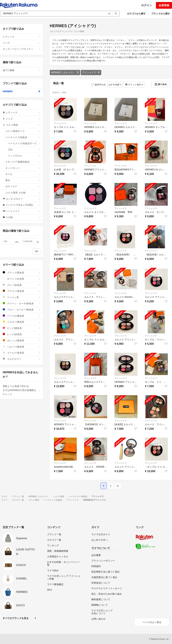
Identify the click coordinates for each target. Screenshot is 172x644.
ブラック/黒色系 (22, 273)
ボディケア (23, 186)
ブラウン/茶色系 (22, 291)
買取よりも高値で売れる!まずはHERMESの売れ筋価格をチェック (22, 390)
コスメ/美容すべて (23, 131)
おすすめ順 (115, 85)
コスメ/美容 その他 (23, 193)
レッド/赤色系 (22, 334)
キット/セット (23, 168)
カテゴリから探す (136, 14)
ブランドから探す (161, 14)
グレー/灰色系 (22, 285)
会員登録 (164, 5)
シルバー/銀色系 (22, 347)
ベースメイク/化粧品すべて (24, 143)
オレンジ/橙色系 (22, 340)
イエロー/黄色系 (22, 322)
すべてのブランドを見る (16, 618)
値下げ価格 (22, 70)
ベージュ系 (22, 297)
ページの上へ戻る (152, 622)
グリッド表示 (134, 85)
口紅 (24, 150)
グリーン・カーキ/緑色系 (22, 303)
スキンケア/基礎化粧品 (23, 162)
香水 (23, 180)
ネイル (23, 174)
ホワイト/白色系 (22, 279)
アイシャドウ (91, 72)
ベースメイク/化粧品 (23, 137)
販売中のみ (99, 85)
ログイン (147, 5)
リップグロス (24, 156)
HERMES (22, 91)
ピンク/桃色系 (22, 328)
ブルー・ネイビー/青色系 (22, 310)
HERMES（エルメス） (65, 72)
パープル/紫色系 (22, 316)
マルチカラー (22, 359)
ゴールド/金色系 (22, 353)
